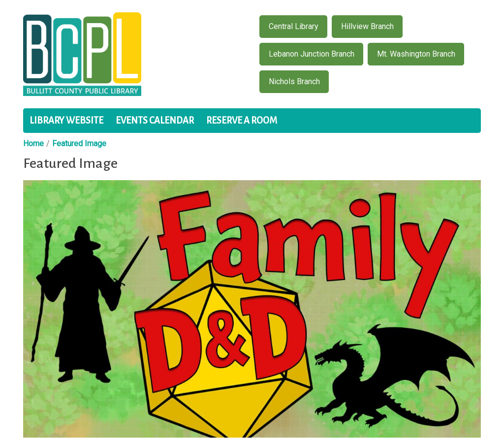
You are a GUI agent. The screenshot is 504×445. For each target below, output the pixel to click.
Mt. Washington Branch (416, 54)
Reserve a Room (242, 121)
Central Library (294, 26)
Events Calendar (155, 121)
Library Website (66, 121)
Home (33, 143)
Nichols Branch (294, 81)
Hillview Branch (367, 26)
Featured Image (79, 143)
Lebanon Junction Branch (312, 54)
